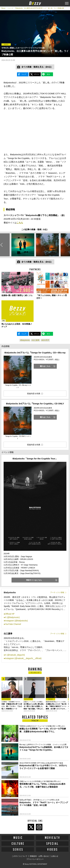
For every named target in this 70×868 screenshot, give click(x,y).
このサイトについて (20, 856)
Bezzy (3, 8)
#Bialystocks (25, 340)
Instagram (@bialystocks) (16, 621)
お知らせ (55, 856)
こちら (20, 223)
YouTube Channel (13, 624)
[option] (23, 245)
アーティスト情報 (57, 592)
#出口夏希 (36, 340)
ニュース (10, 8)
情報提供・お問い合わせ (39, 856)
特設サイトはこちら (34, 580)
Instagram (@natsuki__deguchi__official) (23, 658)
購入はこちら (45, 366)
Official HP (10, 614)
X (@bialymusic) (12, 617)
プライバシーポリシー (35, 859)
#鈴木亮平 (45, 340)
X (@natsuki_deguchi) (15, 655)
